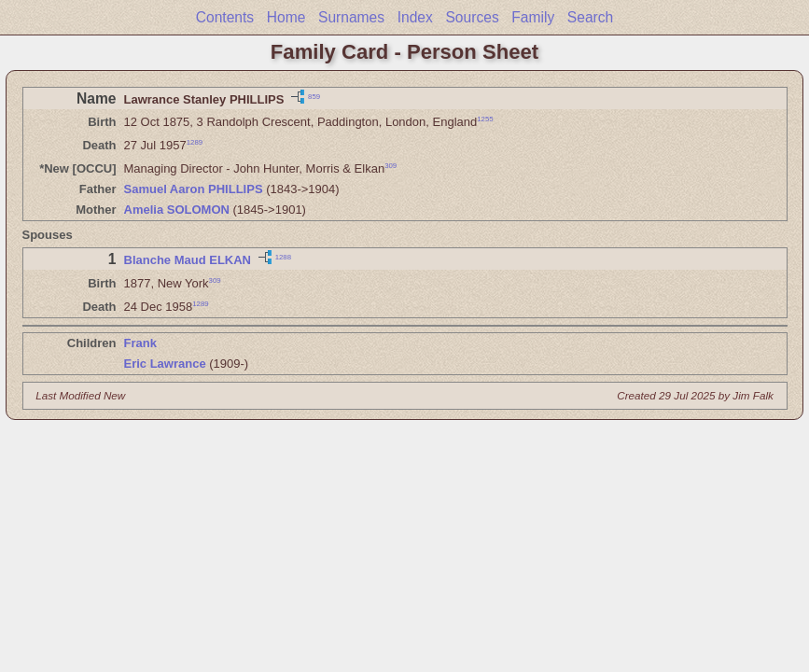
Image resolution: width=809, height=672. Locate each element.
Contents (225, 17)
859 (314, 96)
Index (415, 17)
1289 (195, 142)
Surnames (351, 17)
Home (286, 17)
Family (533, 17)
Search (590, 17)
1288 (283, 257)
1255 (485, 119)
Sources (472, 17)
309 (391, 166)
